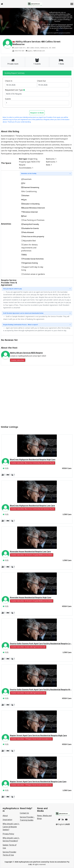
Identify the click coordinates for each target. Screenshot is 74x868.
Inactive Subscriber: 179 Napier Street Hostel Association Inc (31, 739)
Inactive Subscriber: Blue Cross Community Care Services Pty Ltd (33, 463)
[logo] (35, 4)
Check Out (41, 81)
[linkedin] (63, 819)
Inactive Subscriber (18, 360)
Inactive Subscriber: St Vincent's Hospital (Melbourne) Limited (32, 555)
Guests (8, 99)
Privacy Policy (8, 834)
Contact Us (24, 813)
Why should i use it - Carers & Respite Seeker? (11, 827)
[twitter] (59, 819)
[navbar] (72, 4)
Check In (9, 81)
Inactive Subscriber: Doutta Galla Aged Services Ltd (28, 647)
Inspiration (7, 820)
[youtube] (66, 819)
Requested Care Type (14, 90)
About (5, 816)
